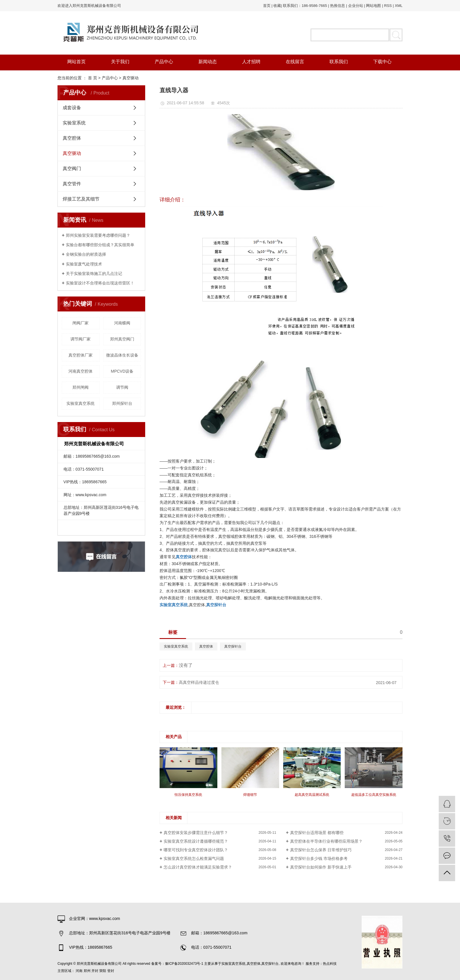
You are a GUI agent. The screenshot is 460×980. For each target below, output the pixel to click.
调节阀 (122, 387)
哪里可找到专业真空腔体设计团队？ (196, 850)
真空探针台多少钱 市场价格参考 (319, 858)
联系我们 (339, 62)
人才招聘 (251, 62)
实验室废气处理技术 (84, 264)
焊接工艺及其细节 (81, 199)
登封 (111, 971)
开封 (95, 971)
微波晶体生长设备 (122, 355)
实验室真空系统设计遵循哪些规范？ (196, 841)
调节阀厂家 (80, 339)
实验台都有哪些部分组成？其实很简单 (100, 245)
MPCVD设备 (122, 371)
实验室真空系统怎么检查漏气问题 (194, 858)
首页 (267, 6)
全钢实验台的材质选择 (86, 254)
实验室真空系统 (80, 403)
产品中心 (164, 62)
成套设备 (72, 108)
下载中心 (382, 62)
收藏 (277, 6)
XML (399, 6)
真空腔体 (72, 138)
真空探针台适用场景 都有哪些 (317, 833)
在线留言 (295, 62)
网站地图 (373, 6)
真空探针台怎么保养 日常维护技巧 (321, 850)
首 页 (93, 78)
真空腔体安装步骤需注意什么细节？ (196, 833)
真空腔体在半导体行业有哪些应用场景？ (326, 841)
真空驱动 (131, 78)
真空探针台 (233, 646)
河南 (79, 971)
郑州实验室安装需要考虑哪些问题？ (98, 235)
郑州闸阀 (80, 387)
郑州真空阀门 (122, 339)
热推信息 (338, 6)
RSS (388, 6)
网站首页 (76, 62)
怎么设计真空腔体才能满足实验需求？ (198, 867)
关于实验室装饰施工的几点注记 (94, 274)
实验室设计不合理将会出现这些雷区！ (100, 283)
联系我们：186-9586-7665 (305, 6)
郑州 (87, 971)
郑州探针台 (122, 403)
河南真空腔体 (80, 371)
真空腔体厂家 (80, 355)
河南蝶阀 (122, 323)
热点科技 (330, 964)
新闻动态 (208, 62)
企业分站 (356, 6)
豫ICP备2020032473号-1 (184, 964)
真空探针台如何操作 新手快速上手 (321, 867)
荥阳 (103, 971)
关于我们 (120, 62)
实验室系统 (74, 123)
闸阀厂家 (80, 323)
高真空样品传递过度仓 (199, 682)
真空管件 (72, 184)
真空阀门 (72, 169)
